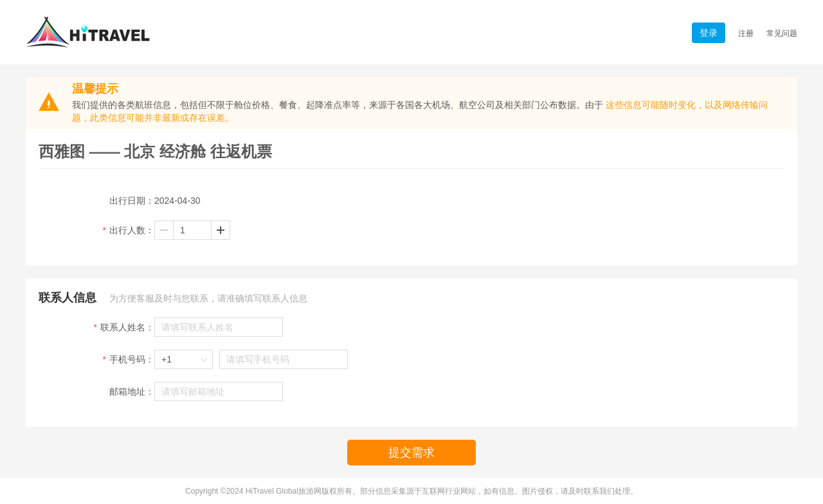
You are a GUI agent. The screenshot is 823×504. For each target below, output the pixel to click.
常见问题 (782, 33)
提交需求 (411, 453)
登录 (709, 33)
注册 (746, 33)
